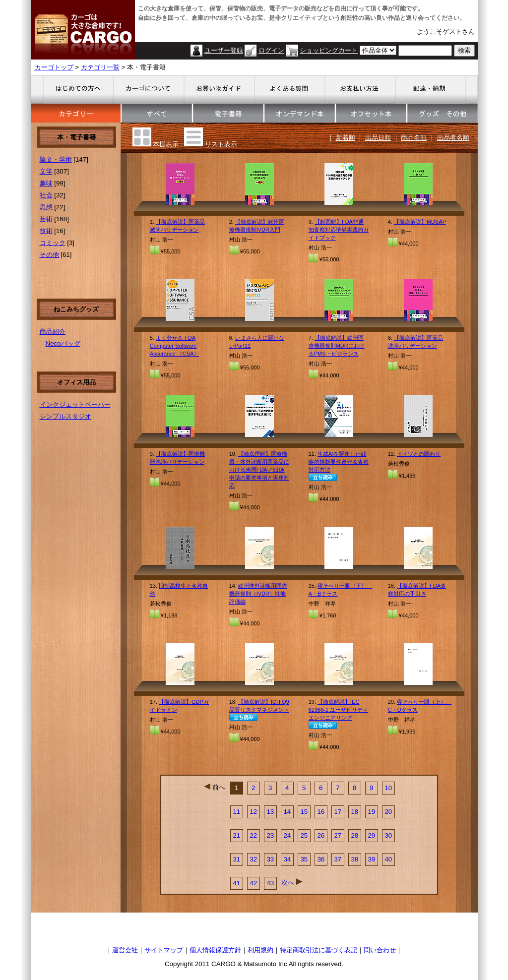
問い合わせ (380, 950)
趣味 (46, 183)
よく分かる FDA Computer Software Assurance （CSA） (175, 346)
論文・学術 (56, 159)
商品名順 (414, 138)
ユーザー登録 (224, 50)
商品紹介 (53, 332)
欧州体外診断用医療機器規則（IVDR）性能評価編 (258, 594)
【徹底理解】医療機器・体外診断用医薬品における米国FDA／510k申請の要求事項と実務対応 (259, 470)
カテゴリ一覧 (100, 67)
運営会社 (125, 950)
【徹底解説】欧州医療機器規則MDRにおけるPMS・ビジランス (337, 346)
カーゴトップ (54, 67)
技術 (46, 231)
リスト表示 (221, 144)
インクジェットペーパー (75, 404)
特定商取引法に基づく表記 (318, 950)
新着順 (346, 138)
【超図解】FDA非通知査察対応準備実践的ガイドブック (339, 230)
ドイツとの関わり (419, 454)
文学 (46, 171)
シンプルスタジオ (65, 416)
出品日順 (378, 138)
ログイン (271, 50)
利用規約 (260, 950)
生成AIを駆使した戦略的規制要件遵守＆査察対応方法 (339, 462)
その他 (49, 255)
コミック (53, 243)
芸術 (46, 219)
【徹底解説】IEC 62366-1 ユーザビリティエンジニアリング (338, 710)
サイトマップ (164, 950)
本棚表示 (166, 144)
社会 (46, 195)
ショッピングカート (329, 50)
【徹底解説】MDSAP (420, 222)
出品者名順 (453, 138)
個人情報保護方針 (215, 950)
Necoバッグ (63, 343)
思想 (46, 207)
